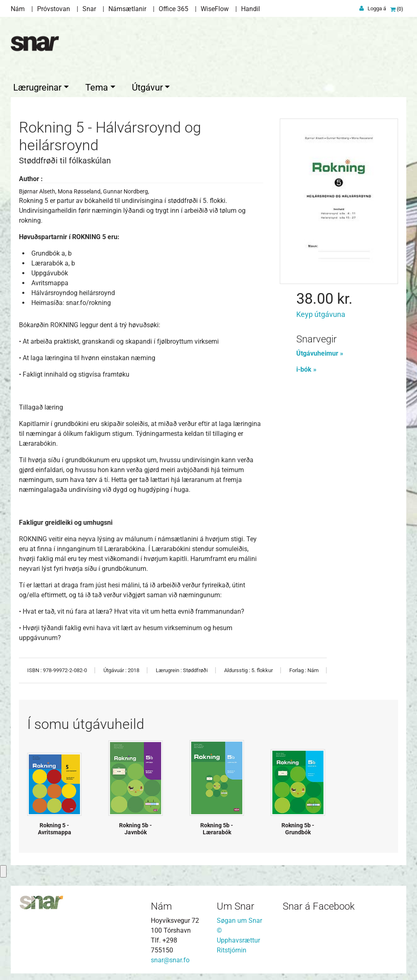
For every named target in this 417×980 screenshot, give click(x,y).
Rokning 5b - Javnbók (136, 827)
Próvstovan (54, 9)
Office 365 (173, 9)
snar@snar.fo (170, 958)
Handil (251, 9)
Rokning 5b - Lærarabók (217, 827)
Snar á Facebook (319, 905)
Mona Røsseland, (80, 190)
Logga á (377, 8)
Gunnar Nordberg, (126, 190)
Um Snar (235, 905)
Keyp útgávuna (321, 313)
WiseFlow (215, 9)
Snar (89, 9)
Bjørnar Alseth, (38, 190)
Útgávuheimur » (320, 352)
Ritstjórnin (232, 949)
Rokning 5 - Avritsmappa (55, 827)
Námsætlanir (127, 9)
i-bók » (306, 368)
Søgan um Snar (239, 919)
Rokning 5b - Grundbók (298, 827)
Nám (18, 9)
